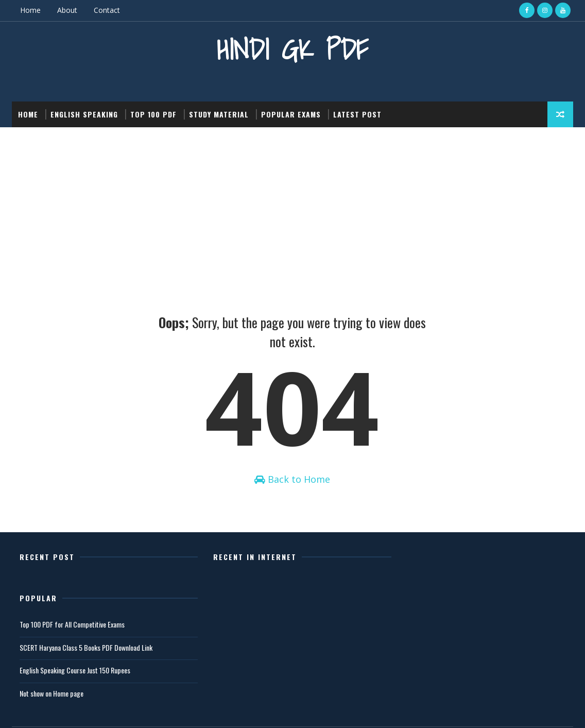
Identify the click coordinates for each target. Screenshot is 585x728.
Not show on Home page (421, 653)
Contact (107, 10)
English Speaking (84, 114)
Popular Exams (291, 114)
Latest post (357, 114)
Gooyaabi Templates (157, 710)
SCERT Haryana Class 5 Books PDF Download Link (456, 607)
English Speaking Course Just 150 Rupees (445, 630)
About (67, 10)
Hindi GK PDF (292, 49)
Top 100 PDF (153, 114)
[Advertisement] (292, 205)
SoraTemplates (64, 710)
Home (30, 10)
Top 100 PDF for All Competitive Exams (442, 584)
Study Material (219, 114)
